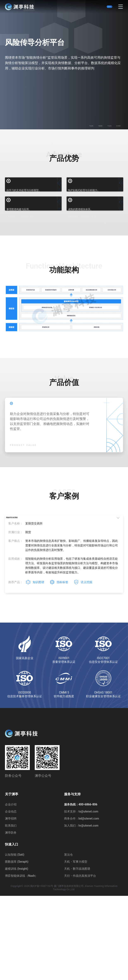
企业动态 (11, 896)
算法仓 (68, 939)
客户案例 (114, 124)
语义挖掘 (86, 680)
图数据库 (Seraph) (17, 946)
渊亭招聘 (11, 903)
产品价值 (96, 124)
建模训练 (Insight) (17, 953)
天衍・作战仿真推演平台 (80, 960)
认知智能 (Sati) (15, 939)
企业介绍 (11, 889)
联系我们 (11, 910)
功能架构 (78, 124)
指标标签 (62, 680)
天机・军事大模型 (76, 946)
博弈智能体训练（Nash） (21, 960)
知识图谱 (38, 680)
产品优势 (59, 124)
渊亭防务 (11, 917)
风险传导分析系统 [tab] (28, 609)
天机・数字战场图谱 (77, 953)
